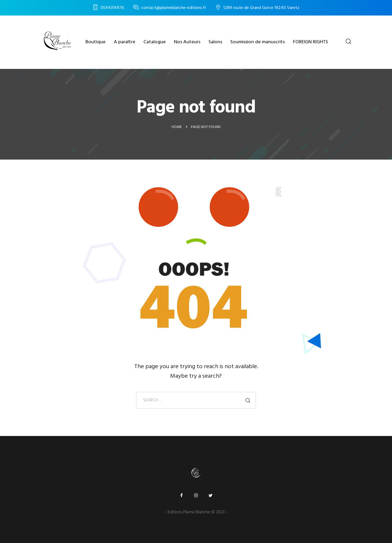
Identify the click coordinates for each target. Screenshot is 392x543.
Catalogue (155, 42)
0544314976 (112, 8)
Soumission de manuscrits (258, 42)
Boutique (96, 42)
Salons (215, 42)
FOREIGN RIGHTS (310, 42)
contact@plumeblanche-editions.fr (174, 8)
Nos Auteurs (187, 42)
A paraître (125, 42)
